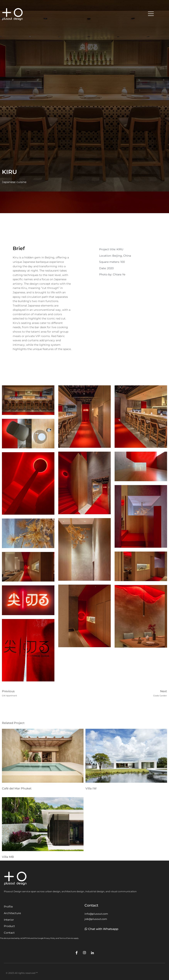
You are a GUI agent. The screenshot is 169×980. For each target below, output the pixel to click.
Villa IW (91, 788)
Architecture (12, 913)
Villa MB (8, 857)
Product (9, 926)
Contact (9, 933)
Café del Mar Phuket (17, 788)
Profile (8, 907)
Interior (9, 920)
